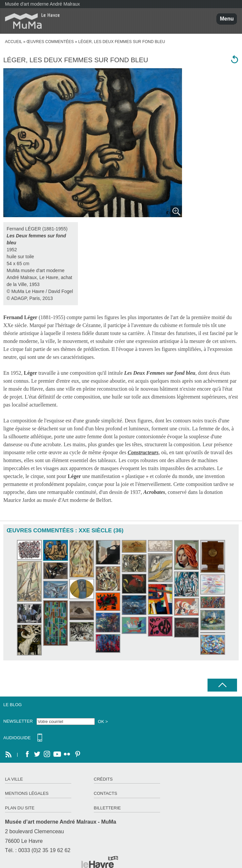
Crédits (103, 779)
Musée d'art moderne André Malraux (42, 4)
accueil (14, 42)
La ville (14, 779)
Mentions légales (27, 793)
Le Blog (13, 705)
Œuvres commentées (50, 42)
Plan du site (20, 808)
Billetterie (107, 808)
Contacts (106, 793)
